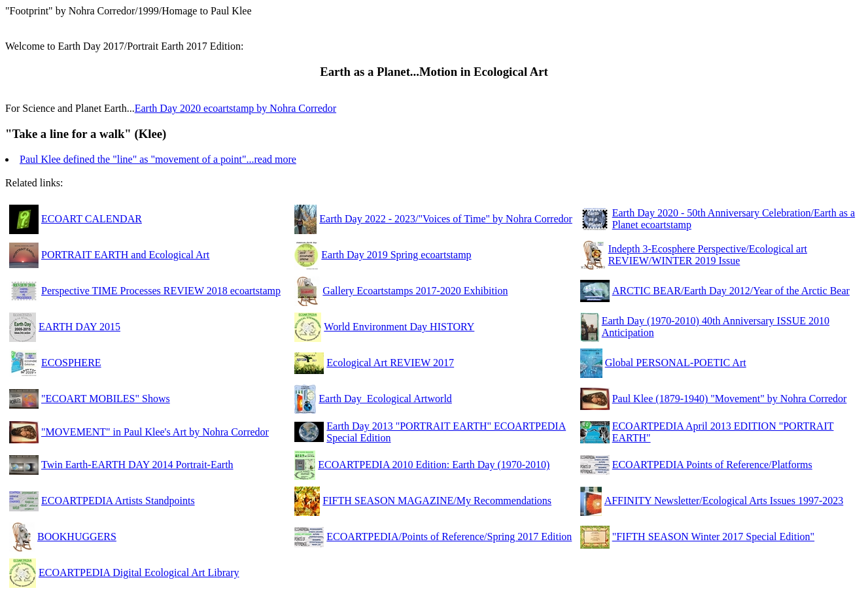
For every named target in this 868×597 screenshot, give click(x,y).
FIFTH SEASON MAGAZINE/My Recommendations (437, 501)
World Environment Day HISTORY (399, 327)
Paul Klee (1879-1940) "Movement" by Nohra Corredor (730, 399)
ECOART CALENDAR (92, 219)
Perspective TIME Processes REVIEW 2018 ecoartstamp (161, 291)
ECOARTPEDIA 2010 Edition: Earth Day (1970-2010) (434, 465)
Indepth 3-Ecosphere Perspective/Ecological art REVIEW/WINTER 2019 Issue (708, 255)
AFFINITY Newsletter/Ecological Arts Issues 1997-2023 (724, 501)
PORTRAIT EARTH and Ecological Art (125, 255)
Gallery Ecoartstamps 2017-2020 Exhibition (415, 291)
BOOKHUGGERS (77, 537)
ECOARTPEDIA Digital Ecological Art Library (139, 572)
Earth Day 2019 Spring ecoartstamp (396, 255)
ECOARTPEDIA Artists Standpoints (118, 501)
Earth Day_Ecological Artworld (385, 399)
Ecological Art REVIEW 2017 (390, 363)
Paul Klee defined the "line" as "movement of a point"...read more (158, 159)
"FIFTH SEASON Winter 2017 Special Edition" (713, 537)
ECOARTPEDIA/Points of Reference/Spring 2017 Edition (449, 537)
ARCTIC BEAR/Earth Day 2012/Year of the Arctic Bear (731, 291)
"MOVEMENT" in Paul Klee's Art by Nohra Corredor (155, 432)
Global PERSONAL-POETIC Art (676, 363)
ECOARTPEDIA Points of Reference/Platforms (712, 465)
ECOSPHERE (71, 363)
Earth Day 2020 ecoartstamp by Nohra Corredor (235, 108)
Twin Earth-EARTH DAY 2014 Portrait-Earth (137, 465)
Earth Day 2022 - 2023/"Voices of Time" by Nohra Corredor (446, 219)
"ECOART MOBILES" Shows (106, 399)
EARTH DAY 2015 (79, 327)
